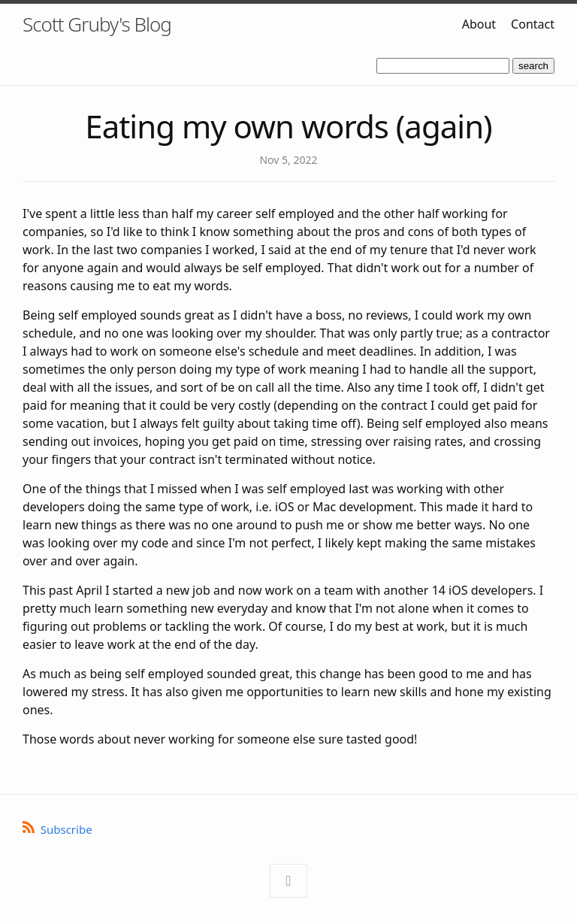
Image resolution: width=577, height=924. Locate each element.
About (479, 24)
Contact (533, 24)
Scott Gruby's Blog (97, 24)
